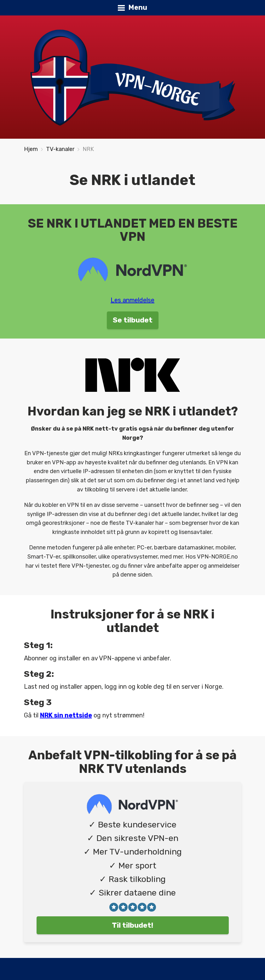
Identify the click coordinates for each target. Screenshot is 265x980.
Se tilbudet (133, 320)
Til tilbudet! (133, 925)
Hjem (31, 149)
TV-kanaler (60, 149)
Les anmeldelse (132, 300)
